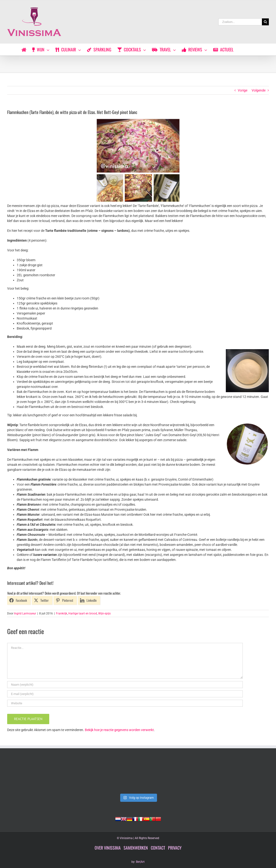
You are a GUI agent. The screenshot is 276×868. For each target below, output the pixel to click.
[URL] (125, 703)
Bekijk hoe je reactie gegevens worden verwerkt (119, 730)
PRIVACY (175, 848)
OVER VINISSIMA (108, 848)
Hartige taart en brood (83, 613)
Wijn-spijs (104, 613)
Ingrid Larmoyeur (25, 613)
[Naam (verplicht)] (125, 685)
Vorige (243, 90)
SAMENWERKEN (136, 848)
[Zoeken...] (240, 22)
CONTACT (158, 848)
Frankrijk (62, 613)
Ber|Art (140, 862)
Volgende (259, 90)
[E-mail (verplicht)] (125, 694)
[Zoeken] (265, 22)
